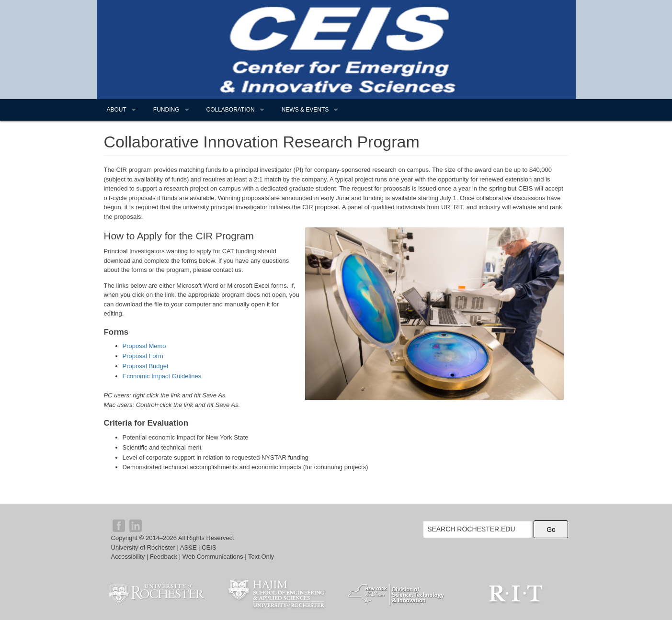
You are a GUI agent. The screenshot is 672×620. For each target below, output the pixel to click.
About (117, 110)
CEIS (209, 547)
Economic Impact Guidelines (162, 376)
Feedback (164, 557)
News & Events (305, 110)
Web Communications (213, 557)
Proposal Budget (146, 366)
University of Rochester (143, 547)
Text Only (261, 557)
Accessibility (128, 557)
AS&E (188, 547)
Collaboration (231, 110)
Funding (166, 110)
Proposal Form (143, 356)
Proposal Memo (144, 346)
